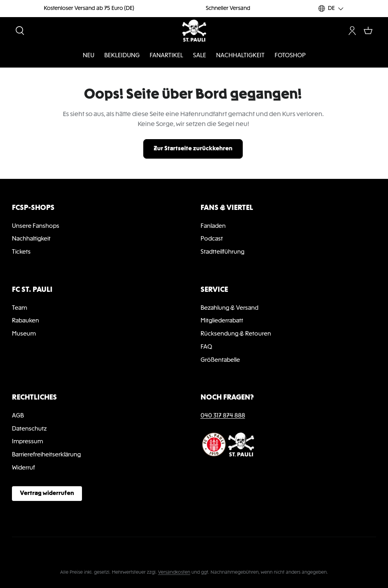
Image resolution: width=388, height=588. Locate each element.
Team (19, 308)
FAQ (206, 347)
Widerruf (23, 468)
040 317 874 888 (223, 416)
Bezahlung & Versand (229, 308)
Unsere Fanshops (36, 226)
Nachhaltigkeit (31, 239)
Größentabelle (220, 360)
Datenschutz (29, 429)
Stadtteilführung (222, 252)
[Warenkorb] (368, 31)
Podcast (212, 239)
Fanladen (213, 226)
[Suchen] (20, 31)
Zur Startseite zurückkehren (193, 149)
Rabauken (25, 321)
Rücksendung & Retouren (236, 334)
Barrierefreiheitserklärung (46, 455)
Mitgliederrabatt (222, 321)
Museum (24, 334)
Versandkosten (174, 573)
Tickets (21, 252)
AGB (18, 416)
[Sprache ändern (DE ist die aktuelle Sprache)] (331, 9)
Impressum (27, 442)
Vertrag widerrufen (47, 493)
